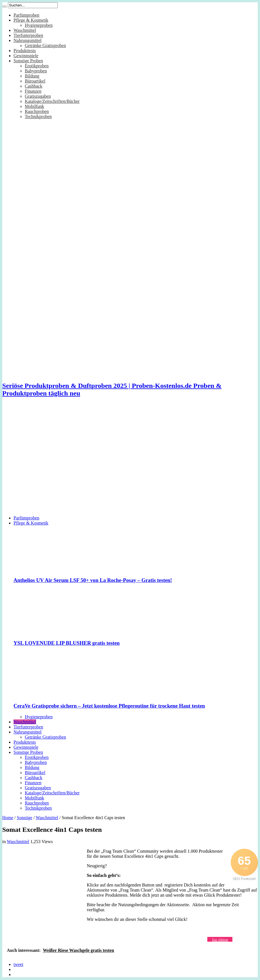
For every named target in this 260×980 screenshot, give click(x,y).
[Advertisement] (105, 415)
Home (8, 818)
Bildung (32, 76)
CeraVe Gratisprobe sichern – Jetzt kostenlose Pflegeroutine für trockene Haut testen (109, 706)
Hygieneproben (39, 25)
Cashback (34, 86)
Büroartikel (35, 81)
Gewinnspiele (26, 56)
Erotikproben (37, 66)
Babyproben (36, 71)
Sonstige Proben (28, 61)
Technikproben (38, 116)
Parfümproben (26, 15)
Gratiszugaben (38, 96)
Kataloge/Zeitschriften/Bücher (52, 101)
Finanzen (33, 91)
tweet (18, 964)
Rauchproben (37, 111)
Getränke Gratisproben (45, 45)
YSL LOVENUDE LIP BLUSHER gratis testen (67, 643)
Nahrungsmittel (28, 40)
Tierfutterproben (28, 35)
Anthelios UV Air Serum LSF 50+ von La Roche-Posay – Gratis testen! (93, 580)
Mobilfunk (34, 106)
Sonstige (25, 818)
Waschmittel (25, 30)
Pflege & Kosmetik (31, 20)
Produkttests (25, 51)
